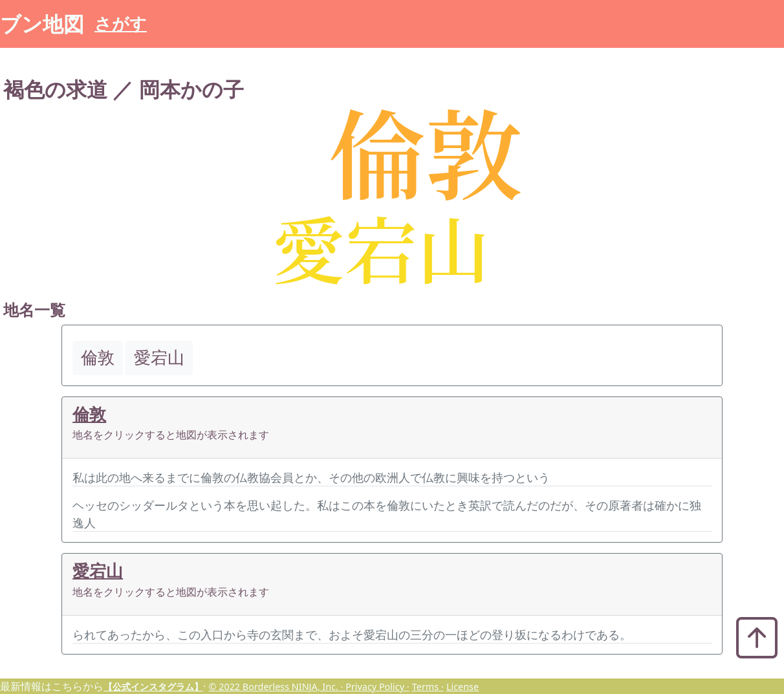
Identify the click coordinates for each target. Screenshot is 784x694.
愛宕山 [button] (159, 357)
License (463, 687)
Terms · (428, 687)
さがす (121, 24)
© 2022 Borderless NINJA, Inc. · (277, 687)
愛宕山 (98, 571)
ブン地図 (42, 24)
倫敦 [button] (98, 357)
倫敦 (89, 414)
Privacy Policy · (377, 687)
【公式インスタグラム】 (153, 687)
